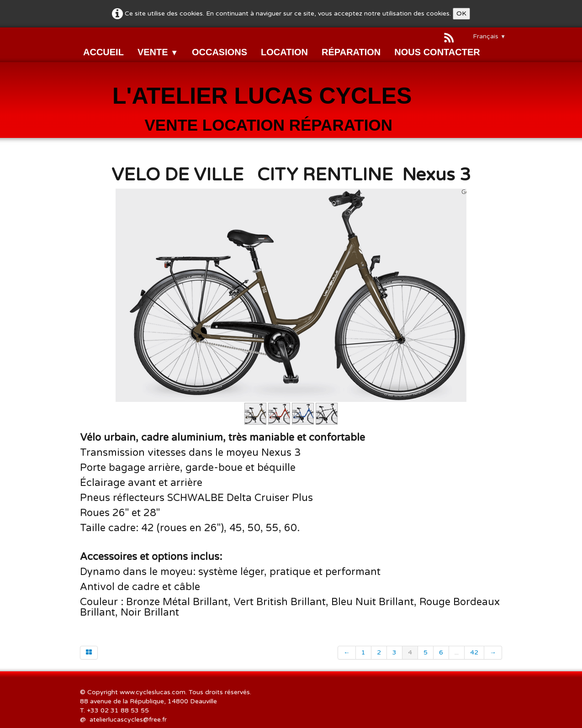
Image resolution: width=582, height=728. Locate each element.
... (457, 652)
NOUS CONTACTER (437, 52)
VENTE (158, 52)
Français (489, 36)
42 (474, 652)
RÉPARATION (351, 52)
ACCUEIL (103, 52)
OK (461, 13)
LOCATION (284, 52)
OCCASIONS (220, 52)
